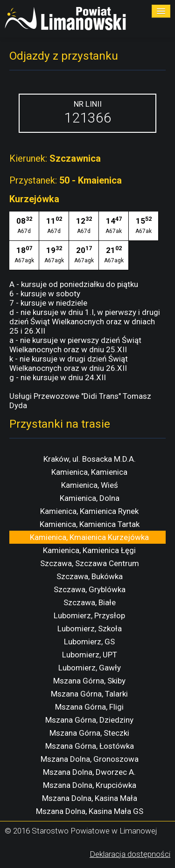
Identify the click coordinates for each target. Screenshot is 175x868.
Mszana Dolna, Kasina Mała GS (90, 811)
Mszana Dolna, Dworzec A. (89, 772)
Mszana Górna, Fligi (89, 707)
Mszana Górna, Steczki (89, 733)
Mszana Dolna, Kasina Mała (90, 798)
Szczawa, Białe (90, 602)
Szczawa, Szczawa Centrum (90, 563)
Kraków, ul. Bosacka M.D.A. (90, 459)
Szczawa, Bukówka (90, 576)
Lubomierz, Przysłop (89, 615)
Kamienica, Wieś (90, 485)
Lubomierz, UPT (90, 655)
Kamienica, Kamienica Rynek (89, 511)
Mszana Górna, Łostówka (90, 746)
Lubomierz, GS (89, 642)
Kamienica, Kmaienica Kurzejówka (89, 537)
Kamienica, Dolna (90, 498)
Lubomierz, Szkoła (90, 629)
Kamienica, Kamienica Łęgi (89, 550)
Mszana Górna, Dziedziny (89, 720)
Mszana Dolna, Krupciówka (90, 785)
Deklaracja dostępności (130, 854)
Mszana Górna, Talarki (89, 694)
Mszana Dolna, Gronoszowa (90, 759)
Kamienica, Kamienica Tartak (90, 524)
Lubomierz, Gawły (90, 668)
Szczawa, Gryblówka (90, 589)
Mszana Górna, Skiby (89, 681)
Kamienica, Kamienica (89, 472)
